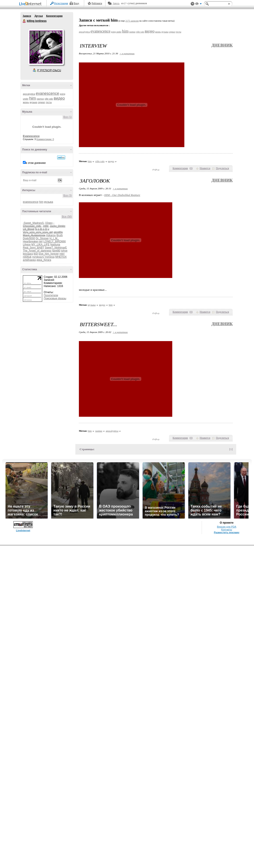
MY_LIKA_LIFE (41, 245)
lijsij (36, 254)
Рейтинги (97, 3)
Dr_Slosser (42, 238)
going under (116, 32)
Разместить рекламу (227, 532)
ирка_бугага (44, 260)
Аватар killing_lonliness (46, 47)
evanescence (47, 93)
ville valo (49, 99)
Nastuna (55, 245)
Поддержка (192, 4)
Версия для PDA (227, 527)
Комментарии (54, 16)
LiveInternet (31, 4)
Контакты (227, 530)
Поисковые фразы (55, 298)
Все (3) (68, 196)
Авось (116, 3)
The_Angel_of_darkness (37, 251)
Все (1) (68, 117)
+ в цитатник (127, 53)
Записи (27, 16)
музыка (33, 102)
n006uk (27, 257)
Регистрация (61, 3)
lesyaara (28, 254)
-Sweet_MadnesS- (34, 223)
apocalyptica (29, 94)
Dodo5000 (29, 238)
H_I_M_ (54, 238)
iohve (64, 251)
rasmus (40, 99)
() (191, 168)
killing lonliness (24, 21)
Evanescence (31, 136)
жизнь (26, 102)
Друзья (38, 16)
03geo (49, 223)
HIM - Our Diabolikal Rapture (122, 195)
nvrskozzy (38, 257)
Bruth (60, 235)
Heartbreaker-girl (33, 241)
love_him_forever (49, 254)
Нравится (205, 168)
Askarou (51, 235)
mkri (62, 254)
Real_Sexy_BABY (34, 248)
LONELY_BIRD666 (54, 241)
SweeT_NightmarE (56, 248)
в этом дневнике (36, 163)
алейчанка (29, 260)
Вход (76, 3)
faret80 (56, 251)
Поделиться (222, 168)
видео (59, 98)
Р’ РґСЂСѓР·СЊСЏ (49, 70)
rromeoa (50, 257)
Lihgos (27, 245)
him (33, 98)
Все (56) (67, 217)
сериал (41, 102)
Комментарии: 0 (45, 139)
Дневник (222, 45)
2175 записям (132, 21)
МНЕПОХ (61, 257)
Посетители (51, 295)
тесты (49, 102)
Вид (198, 4)
